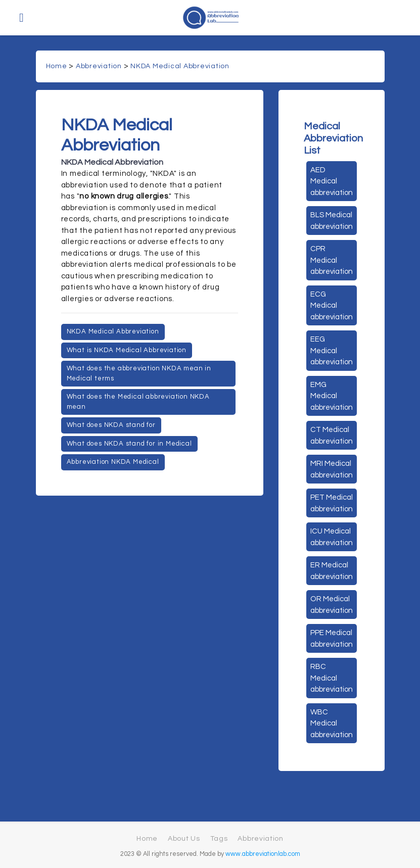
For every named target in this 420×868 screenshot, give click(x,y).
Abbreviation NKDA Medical (113, 462)
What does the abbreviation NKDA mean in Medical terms (139, 373)
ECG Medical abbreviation (332, 306)
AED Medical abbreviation (332, 181)
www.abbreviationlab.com (263, 854)
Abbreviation (99, 66)
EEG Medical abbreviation (332, 351)
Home (57, 66)
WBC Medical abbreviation (332, 724)
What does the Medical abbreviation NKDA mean (138, 402)
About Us (184, 839)
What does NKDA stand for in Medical (129, 444)
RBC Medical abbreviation (332, 678)
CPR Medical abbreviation (332, 260)
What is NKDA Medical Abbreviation (127, 350)
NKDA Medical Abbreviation (180, 66)
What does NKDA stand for (111, 425)
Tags (219, 839)
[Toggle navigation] (21, 18)
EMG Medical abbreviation (332, 396)
